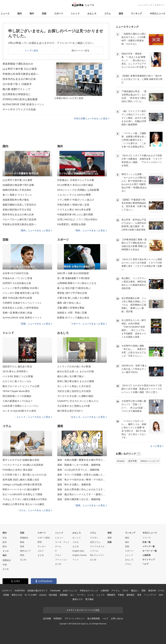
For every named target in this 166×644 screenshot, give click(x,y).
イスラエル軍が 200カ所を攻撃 (74, 210)
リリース (147, 538)
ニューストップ (145, 5)
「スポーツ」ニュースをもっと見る (88, 324)
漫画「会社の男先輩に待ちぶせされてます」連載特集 (82, 489)
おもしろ (92, 13)
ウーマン (81, 595)
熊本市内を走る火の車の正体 (19, 79)
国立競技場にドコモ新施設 (17, 396)
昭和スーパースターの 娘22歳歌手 (21, 489)
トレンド (75, 13)
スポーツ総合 (44, 538)
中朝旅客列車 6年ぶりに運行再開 (75, 214)
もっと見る (157, 446)
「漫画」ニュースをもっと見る (90, 505)
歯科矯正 (131, 595)
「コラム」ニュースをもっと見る (34, 510)
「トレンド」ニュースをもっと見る (33, 417)
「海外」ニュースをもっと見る (90, 230)
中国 (5, 565)
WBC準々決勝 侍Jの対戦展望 (73, 273)
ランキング (136, 13)
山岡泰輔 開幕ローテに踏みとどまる (77, 283)
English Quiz (78, 551)
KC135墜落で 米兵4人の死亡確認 (75, 185)
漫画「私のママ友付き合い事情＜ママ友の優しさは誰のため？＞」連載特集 (82, 480)
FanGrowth (55, 591)
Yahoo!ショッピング (150, 461)
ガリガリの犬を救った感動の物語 (75, 396)
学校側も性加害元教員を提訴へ (21, 74)
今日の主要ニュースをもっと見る (92, 118)
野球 (40, 542)
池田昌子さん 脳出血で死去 (17, 366)
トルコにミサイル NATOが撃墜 (74, 195)
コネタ (76, 542)
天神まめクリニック (89, 591)
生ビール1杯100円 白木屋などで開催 (22, 494)
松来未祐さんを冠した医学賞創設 (21, 308)
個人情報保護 (93, 619)
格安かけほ (17, 595)
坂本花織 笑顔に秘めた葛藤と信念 (21, 480)
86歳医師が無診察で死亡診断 (18, 185)
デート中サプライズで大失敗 (19, 110)
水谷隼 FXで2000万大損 (16, 273)
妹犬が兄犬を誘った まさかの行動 (76, 371)
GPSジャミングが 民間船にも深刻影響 (78, 190)
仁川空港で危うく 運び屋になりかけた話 (24, 475)
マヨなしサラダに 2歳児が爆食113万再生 (25, 499)
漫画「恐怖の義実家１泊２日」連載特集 (79, 499)
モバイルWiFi (31, 595)
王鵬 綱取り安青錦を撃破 (71, 308)
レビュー (59, 538)
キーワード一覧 (150, 551)
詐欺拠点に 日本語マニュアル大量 (76, 180)
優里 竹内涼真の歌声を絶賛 (17, 298)
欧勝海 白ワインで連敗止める (73, 318)
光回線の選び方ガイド (37, 591)
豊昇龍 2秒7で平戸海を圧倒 (72, 293)
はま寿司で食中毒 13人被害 (17, 180)
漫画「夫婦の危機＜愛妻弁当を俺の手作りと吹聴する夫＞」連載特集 (82, 460)
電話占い (135, 591)
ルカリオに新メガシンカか (17, 381)
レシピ (91, 595)
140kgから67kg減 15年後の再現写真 (22, 484)
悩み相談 (53, 595)
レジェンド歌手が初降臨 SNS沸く (21, 288)
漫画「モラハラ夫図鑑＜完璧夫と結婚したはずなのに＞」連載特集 (82, 475)
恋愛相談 (64, 595)
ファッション (61, 560)
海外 (32, 13)
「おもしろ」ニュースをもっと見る (88, 417)
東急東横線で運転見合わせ (18, 64)
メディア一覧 (149, 546)
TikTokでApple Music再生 (16, 391)
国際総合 (7, 560)
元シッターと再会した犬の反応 (74, 386)
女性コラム (95, 542)
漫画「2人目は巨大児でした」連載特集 (78, 470)
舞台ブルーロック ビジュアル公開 (21, 386)
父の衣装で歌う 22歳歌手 (17, 84)
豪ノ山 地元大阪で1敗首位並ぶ (74, 288)
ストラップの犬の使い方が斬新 (74, 366)
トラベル (94, 551)
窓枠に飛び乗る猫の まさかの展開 (76, 381)
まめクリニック (70, 591)
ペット (76, 560)
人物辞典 (146, 555)
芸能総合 (24, 538)
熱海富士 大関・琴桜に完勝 (72, 313)
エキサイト (160, 5)
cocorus (43, 595)
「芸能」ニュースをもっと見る (35, 324)
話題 (110, 542)
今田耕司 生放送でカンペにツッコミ (22, 303)
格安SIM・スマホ (156, 591)
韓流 (22, 555)
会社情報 (47, 619)
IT (56, 551)
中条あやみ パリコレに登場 (17, 278)
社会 (5, 538)
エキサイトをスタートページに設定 (83, 610)
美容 (139, 595)
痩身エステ (78, 599)
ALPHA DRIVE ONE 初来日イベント (23, 104)
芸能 (44, 13)
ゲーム (58, 546)
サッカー (42, 546)
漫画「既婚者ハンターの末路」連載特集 (79, 465)
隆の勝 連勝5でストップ (16, 89)
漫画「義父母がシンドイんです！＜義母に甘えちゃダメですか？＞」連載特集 (82, 494)
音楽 (22, 546)
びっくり (77, 538)
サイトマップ (149, 560)
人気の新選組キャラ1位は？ (18, 401)
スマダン (94, 538)
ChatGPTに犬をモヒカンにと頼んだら (78, 401)
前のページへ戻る (81, 51)
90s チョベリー (97, 555)
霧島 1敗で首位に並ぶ (69, 303)
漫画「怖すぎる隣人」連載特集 (74, 484)
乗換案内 (111, 595)
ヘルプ (145, 564)
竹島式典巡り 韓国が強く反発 (73, 205)
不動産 (121, 595)
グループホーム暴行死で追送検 (19, 219)
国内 (20, 13)
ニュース (5, 13)
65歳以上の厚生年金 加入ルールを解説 (23, 504)
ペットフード (150, 595)
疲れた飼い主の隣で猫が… (72, 376)
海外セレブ (25, 551)
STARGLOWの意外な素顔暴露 (20, 99)
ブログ (125, 591)
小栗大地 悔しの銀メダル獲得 (73, 298)
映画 (22, 542)
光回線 (6, 595)
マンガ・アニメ (62, 542)
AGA (161, 595)
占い (72, 595)
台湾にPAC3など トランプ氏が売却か (78, 219)
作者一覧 (146, 542)
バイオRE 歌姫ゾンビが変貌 (18, 376)
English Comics (80, 555)
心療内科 (105, 591)
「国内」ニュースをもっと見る (35, 230)
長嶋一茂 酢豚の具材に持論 (17, 313)
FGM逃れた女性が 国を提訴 (18, 470)
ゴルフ (41, 551)
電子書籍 (89, 599)
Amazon (121, 461)
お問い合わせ (117, 619)
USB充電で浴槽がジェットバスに (21, 406)
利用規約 (58, 619)
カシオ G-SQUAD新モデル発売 (19, 411)
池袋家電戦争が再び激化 (16, 200)
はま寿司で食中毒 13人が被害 (20, 69)
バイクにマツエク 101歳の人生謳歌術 (23, 465)
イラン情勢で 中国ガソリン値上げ (76, 200)
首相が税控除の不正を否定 (17, 210)
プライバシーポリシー (75, 619)
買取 (144, 591)
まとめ (6, 551)
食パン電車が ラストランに (17, 195)
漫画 (121, 13)
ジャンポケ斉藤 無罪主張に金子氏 (21, 293)
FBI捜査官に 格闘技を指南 (71, 224)
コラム (107, 13)
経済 (5, 542)
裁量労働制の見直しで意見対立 (19, 205)
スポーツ (59, 13)
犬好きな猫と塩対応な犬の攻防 (74, 391)
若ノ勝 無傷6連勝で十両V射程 (73, 278)
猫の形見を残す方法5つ (70, 411)
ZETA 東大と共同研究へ (15, 371)
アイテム (115, 591)
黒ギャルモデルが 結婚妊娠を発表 (21, 460)
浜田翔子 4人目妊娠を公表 (17, 283)
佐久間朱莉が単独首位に (17, 94)
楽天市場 (132, 461)
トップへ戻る (32, 51)
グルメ (58, 555)
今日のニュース (158, 13)
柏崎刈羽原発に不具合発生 (17, 190)
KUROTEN (20, 591)
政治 (5, 546)
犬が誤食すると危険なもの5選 (74, 406)
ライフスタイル (97, 546)
